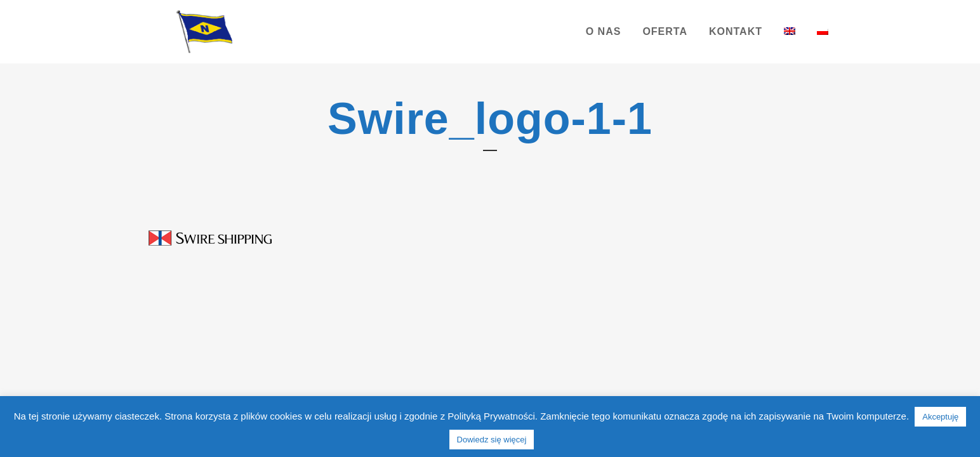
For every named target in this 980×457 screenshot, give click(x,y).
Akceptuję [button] (940, 417)
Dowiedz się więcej (492, 440)
